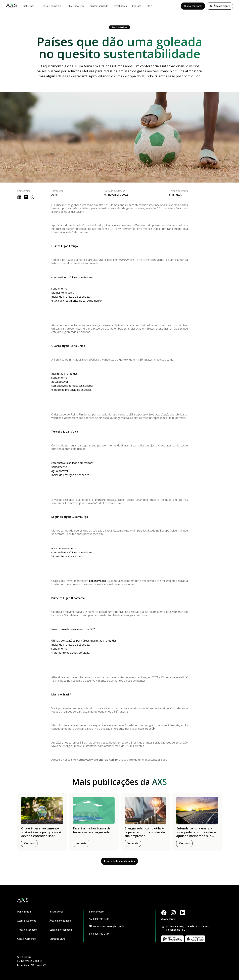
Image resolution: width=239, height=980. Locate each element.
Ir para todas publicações (119, 861)
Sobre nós (30, 6)
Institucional (56, 912)
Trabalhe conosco (27, 930)
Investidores (120, 6)
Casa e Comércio (53, 6)
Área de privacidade (60, 921)
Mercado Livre (77, 6)
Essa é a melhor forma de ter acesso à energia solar (92, 830)
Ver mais (29, 843)
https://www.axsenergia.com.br (98, 760)
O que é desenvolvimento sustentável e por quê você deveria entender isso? (41, 832)
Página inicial (24, 912)
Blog (149, 6)
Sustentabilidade (99, 6)
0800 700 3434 (101, 919)
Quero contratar (193, 6)
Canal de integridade (61, 930)
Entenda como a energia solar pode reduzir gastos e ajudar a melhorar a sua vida (196, 834)
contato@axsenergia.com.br (109, 926)
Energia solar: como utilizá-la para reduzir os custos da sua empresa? (145, 832)
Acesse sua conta (27, 921)
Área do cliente (220, 6)
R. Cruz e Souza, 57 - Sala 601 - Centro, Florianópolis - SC (188, 928)
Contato (137, 6)
